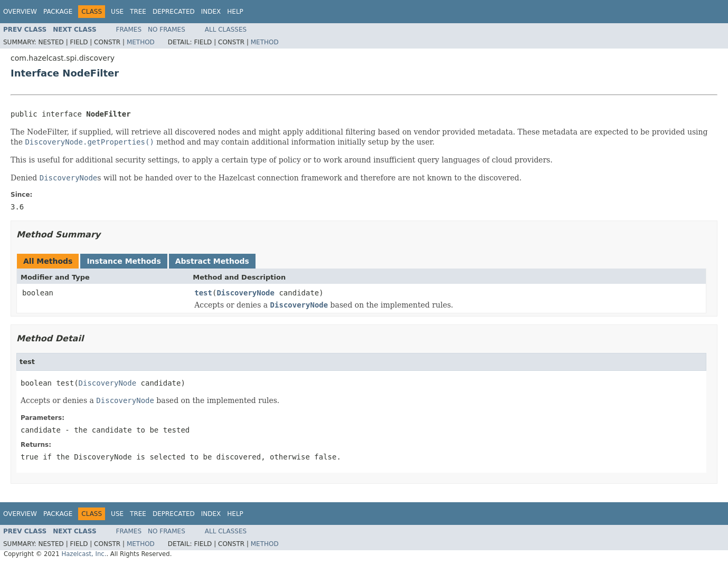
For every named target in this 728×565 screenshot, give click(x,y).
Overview (20, 12)
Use (117, 12)
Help (235, 12)
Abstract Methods (212, 261)
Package (58, 12)
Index (211, 12)
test (203, 293)
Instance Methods (124, 261)
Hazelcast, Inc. (84, 554)
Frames (129, 30)
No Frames (167, 30)
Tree (138, 12)
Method (141, 42)
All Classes (226, 30)
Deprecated (174, 12)
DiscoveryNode (245, 293)
